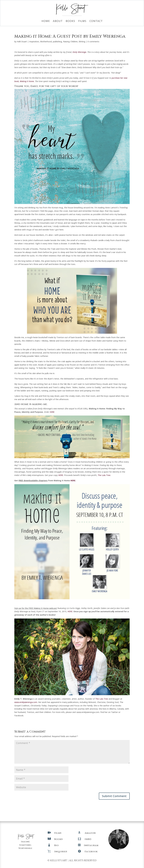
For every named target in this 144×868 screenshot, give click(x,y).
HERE (61, 475)
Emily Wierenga (79, 52)
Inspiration (34, 42)
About (58, 21)
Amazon (90, 833)
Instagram (91, 845)
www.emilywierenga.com (26, 702)
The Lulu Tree (104, 475)
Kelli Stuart (22, 42)
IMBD (88, 839)
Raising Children (70, 42)
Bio (57, 845)
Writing (82, 42)
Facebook (91, 852)
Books (70, 21)
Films (82, 21)
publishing (57, 42)
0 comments (93, 42)
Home (46, 21)
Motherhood (46, 42)
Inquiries (61, 852)
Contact (96, 21)
